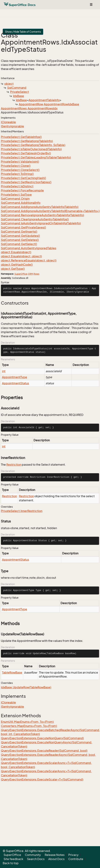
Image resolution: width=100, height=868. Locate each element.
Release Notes (55, 855)
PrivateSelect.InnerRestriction (22, 511)
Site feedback (13, 859)
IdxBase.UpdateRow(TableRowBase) (26, 687)
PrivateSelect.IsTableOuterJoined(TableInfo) (31, 149)
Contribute (76, 859)
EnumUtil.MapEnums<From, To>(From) (27, 722)
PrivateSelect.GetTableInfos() (21, 137)
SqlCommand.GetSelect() (19, 244)
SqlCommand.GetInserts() (19, 232)
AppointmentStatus (15, 383)
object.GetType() (13, 269)
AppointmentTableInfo (44, 100)
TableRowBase (12, 673)
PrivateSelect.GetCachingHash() (23, 178)
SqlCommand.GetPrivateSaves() (23, 227)
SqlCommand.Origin (15, 199)
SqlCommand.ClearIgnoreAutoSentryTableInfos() (35, 219)
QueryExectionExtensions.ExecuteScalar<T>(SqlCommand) (42, 779)
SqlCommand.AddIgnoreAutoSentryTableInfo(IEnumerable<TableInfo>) (50, 211)
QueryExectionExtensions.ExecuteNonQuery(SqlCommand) (42, 738)
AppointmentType (15, 377)
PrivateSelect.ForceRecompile (22, 190)
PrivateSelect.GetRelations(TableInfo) (27, 141)
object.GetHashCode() (17, 265)
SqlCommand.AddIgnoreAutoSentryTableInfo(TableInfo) (40, 207)
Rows (36, 274)
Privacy (73, 855)
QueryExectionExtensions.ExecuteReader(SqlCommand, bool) (44, 751)
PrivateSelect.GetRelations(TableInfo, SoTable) (33, 145)
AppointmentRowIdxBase (61, 104)
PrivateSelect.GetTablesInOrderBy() (26, 153)
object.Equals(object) (16, 252)
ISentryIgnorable (12, 126)
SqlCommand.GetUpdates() (20, 236)
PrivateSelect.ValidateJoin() (20, 162)
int (4, 371)
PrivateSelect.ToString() (17, 174)
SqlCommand (17, 88)
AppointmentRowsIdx (43, 108)
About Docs (56, 859)
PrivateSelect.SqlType (16, 195)
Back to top (11, 863)
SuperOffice (21, 274)
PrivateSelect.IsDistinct (17, 186)
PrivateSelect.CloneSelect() (20, 170)
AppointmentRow (31, 104)
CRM (30, 274)
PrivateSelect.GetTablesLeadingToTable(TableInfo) (36, 157)
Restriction (14, 465)
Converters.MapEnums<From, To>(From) (29, 726)
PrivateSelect (19, 92)
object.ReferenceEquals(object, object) (29, 260)
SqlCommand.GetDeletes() (20, 240)
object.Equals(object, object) (21, 256)
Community (33, 855)
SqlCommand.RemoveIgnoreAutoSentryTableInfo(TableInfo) (42, 215)
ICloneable (8, 122)
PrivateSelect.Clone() (16, 166)
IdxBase (18, 96)
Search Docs (36, 859)
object (9, 84)
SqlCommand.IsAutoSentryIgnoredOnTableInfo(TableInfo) (41, 223)
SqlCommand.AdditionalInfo (21, 203)
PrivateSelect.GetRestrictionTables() (26, 182)
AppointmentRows (14, 108)
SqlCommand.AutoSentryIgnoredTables (29, 248)
